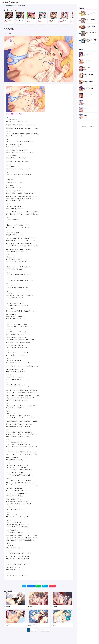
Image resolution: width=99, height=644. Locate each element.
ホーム (3, 6)
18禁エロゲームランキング (11, 2)
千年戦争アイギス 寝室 (11, 6)
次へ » (48, 630)
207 (43, 630)
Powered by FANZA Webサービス (88, 127)
